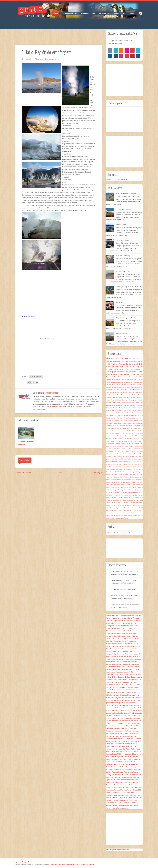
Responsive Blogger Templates (24, 862)
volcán (122, 518)
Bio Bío (129, 431)
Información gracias (118, 589)
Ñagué (126, 518)
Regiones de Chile (130, 777)
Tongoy (119, 503)
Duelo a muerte (122, 449)
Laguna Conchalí (132, 467)
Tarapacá (140, 408)
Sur (112, 500)
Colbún (124, 444)
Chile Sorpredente (52, 393)
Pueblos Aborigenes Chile (115, 367)
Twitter (22, 22)
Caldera (140, 431)
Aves (139, 359)
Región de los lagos (111, 421)
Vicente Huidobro (133, 508)
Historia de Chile (115, 415)
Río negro (132, 495)
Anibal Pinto (127, 428)
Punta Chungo (115, 487)
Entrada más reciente (23, 473)
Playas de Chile (115, 358)
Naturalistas (119, 377)
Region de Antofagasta (113, 493)
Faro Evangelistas (122, 240)
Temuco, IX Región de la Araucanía (128, 287)
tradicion (117, 518)
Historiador (139, 392)
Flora (138, 451)
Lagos (122, 374)
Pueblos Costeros (133, 418)
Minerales (126, 474)
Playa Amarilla (126, 482)
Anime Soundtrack (88, 864)
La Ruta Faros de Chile (133, 415)
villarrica (133, 405)
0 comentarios (52, 59)
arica (107, 423)
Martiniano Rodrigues (130, 472)
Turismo (120, 410)
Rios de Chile (131, 359)
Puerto (141, 418)
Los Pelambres (128, 469)
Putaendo (140, 487)
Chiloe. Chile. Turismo (135, 441)
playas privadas (110, 518)
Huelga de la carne (136, 457)
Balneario (109, 413)
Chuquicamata (110, 444)
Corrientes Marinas (112, 397)
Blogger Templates (74, 864)
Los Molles (119, 469)
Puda (111, 485)
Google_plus (26, 22)
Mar (118, 418)
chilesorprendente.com (113, 513)
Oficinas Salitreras (126, 382)
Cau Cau (117, 436)
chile (114, 385)
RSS (39, 22)
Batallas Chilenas (125, 633)
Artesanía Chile (130, 367)
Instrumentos (126, 361)
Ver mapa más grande (28, 316)
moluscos (134, 385)
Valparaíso (131, 421)
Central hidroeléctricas (129, 379)
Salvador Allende (122, 421)
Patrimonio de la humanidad (124, 480)
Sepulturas (126, 385)
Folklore (118, 454)
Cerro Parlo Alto (119, 439)
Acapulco (125, 423)
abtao (121, 510)
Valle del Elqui (115, 508)
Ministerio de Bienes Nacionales (127, 734)
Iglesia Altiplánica (116, 459)
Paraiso (113, 480)
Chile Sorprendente (78, 407)
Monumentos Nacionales (128, 408)
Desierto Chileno (127, 413)
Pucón (108, 485)
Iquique (123, 415)
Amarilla (114, 428)
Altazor (136, 426)
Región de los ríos (117, 777)
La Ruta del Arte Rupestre (131, 713)
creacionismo (139, 513)
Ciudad (140, 395)
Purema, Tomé (121, 225)
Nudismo (127, 477)
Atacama (140, 410)
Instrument (109, 462)
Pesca (126, 418)
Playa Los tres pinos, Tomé (125, 318)
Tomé (115, 410)
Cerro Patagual (128, 439)
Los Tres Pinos (138, 469)
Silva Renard (118, 787)
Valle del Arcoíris (132, 505)
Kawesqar (126, 462)
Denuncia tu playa (88, 13)
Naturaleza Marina (118, 477)
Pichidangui (119, 482)
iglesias (113, 516)
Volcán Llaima (114, 510)
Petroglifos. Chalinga (123, 256)
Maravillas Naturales (123, 405)
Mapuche (114, 418)
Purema (134, 487)
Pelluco (108, 482)
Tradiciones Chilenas (129, 503)
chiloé (127, 410)
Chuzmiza (118, 444)
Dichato (114, 449)
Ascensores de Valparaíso (127, 372)
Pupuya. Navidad (122, 333)
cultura (112, 423)
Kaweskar (119, 462)
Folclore (113, 454)
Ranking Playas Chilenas (127, 490)
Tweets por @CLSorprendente (116, 179)
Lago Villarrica (125, 718)
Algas (125, 392)
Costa (115, 446)
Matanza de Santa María (114, 474)
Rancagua (115, 490)
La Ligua (138, 462)
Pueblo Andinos (112, 364)
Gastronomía (131, 397)
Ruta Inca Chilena (123, 495)
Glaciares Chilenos (112, 408)
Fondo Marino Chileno (127, 454)
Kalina (114, 462)
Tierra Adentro (111, 793)
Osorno (122, 418)
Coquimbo (132, 392)
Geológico (109, 457)
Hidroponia (127, 457)
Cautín (123, 436)
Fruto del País (138, 454)
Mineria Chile (138, 377)
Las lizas (140, 467)
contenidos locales (128, 513)
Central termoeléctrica (114, 649)
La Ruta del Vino (116, 467)
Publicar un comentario (26, 464)
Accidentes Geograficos (135, 423)
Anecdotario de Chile (69, 13)
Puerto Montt (139, 485)
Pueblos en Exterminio (120, 485)
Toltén (114, 503)
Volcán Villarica (138, 421)
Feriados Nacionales (128, 403)
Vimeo (35, 22)
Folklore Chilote (131, 374)
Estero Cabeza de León (128, 451)
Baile (114, 431)
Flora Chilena (130, 685)
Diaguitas (109, 449)
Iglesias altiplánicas (128, 459)
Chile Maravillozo (115, 390)
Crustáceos (109, 382)
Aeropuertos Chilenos (113, 379)
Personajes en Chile (123, 752)
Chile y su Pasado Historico (123, 657)
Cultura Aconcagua (123, 446)
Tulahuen (109, 505)
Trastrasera (139, 503)
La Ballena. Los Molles (124, 209)
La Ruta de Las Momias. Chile (121, 464)
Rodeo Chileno (113, 495)
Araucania (135, 428)
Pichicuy (113, 482)
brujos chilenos (128, 510)
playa (115, 372)
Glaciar (108, 415)
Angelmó (120, 428)
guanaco (108, 516)
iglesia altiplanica (116, 392)
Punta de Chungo (126, 487)
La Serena (124, 467)
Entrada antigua (96, 473)
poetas (119, 385)
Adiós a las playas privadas (114, 426)
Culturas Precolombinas (136, 446)
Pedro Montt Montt (137, 480)
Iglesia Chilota (120, 369)
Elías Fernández (138, 449)
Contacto (133, 13)
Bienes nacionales (121, 431)
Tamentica (116, 500)
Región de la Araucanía (127, 493)
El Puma (130, 449)
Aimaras (125, 426)
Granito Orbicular (118, 457)
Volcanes (134, 361)
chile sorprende (138, 510)
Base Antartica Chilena (130, 395)
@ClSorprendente (39, 409)
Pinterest (30, 22)
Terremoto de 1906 (133, 500)
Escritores (117, 382)
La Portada (132, 708)
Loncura (113, 469)
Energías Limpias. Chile (113, 451)
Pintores (122, 364)
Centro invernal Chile (134, 364)
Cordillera (119, 413)
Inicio (56, 13)
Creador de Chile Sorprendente (52, 407)
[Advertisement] (60, 36)
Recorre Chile (104, 13)
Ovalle (132, 477)
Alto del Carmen (129, 621)
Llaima (108, 469)
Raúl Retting (139, 490)
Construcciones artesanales (116, 667)
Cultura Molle (116, 403)
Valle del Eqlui (123, 508)
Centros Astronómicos (119, 387)
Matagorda (139, 472)
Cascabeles (109, 436)
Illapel (136, 459)
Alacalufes (119, 302)
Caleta (114, 413)
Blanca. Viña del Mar (123, 271)
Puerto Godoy (131, 485)
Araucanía (139, 405)
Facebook (17, 22)
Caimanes (135, 431)
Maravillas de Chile (127, 390)
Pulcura (108, 487)
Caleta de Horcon (122, 433)
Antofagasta (133, 410)
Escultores (123, 397)
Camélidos (139, 397)
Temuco (109, 410)
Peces (140, 361)
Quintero (109, 490)
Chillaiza (125, 441)
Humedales (128, 377)
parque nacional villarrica (135, 516)
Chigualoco (136, 439)
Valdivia (114, 505)
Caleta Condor (110, 433)
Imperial (140, 459)
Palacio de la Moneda (121, 744)
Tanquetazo (123, 500)
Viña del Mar (124, 805)
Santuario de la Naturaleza (131, 498)
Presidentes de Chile (137, 482)
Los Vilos (130, 369)
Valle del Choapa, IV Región (126, 194)
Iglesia (108, 459)
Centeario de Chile (132, 436)
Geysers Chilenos (36, 376)
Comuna (140, 379)
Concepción (130, 444)
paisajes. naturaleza (122, 516)
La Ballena (132, 462)
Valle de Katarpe (122, 505)
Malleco (121, 472)
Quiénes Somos (119, 13)
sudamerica (118, 423)
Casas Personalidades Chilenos (117, 400)
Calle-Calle (131, 433)
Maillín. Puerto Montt (112, 472)
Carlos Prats (139, 433)
